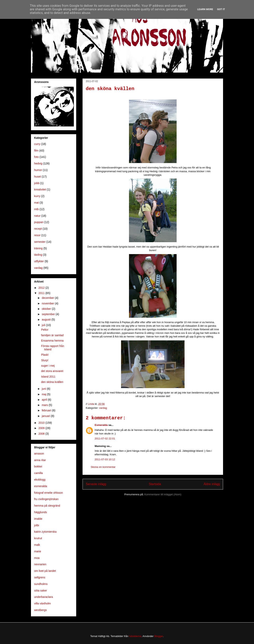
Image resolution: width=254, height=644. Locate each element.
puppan (39, 222)
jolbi (37, 525)
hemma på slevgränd (47, 506)
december (48, 298)
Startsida (155, 484)
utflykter (39, 261)
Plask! (45, 355)
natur (37, 216)
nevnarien (40, 564)
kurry (37, 196)
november (48, 303)
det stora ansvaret (52, 371)
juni (44, 389)
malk (37, 545)
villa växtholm (42, 603)
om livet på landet (45, 571)
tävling (38, 255)
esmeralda (41, 486)
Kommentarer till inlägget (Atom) (163, 494)
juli (44, 325)
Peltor (45, 330)
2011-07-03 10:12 (105, 459)
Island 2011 (48, 377)
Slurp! (45, 360)
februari (47, 410)
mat (36, 203)
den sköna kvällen (52, 382)
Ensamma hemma (52, 341)
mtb (36, 209)
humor (38, 170)
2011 (42, 293)
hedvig (38, 163)
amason (39, 454)
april (45, 400)
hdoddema (135, 636)
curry (37, 144)
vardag (103, 408)
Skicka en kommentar (103, 467)
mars (45, 405)
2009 (42, 428)
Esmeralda (101, 425)
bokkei (38, 466)
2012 (42, 288)
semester (40, 242)
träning (38, 248)
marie (38, 551)
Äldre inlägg (212, 484)
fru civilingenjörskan (46, 499)
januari (46, 416)
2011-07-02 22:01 (105, 439)
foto (36, 157)
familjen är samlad (52, 335)
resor (37, 235)
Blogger (159, 636)
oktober (47, 309)
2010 (42, 423)
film (36, 151)
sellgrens (40, 577)
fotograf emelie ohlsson (49, 493)
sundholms (41, 584)
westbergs (40, 610)
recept (38, 229)
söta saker (41, 591)
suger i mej (48, 366)
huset (38, 177)
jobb (37, 183)
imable (38, 519)
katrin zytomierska (45, 532)
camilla (38, 473)
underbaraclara (43, 597)
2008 (42, 434)
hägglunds (41, 512)
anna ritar (40, 460)
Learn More (205, 9)
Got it (221, 9)
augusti (47, 320)
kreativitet (40, 189)
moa (37, 558)
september (49, 314)
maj (44, 394)
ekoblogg (40, 480)
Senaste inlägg (96, 484)
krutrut (38, 538)
